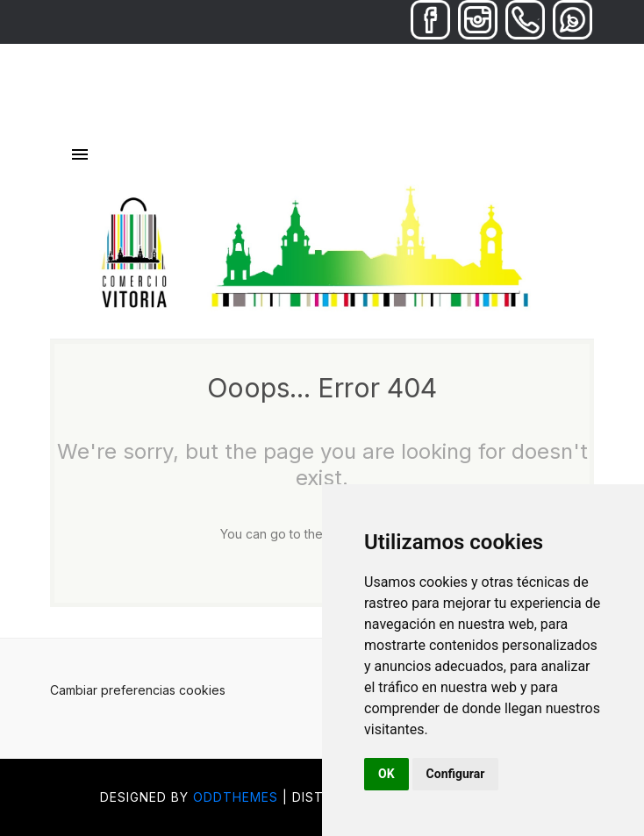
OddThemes (236, 797)
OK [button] (386, 774)
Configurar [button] (456, 774)
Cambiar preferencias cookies (138, 690)
